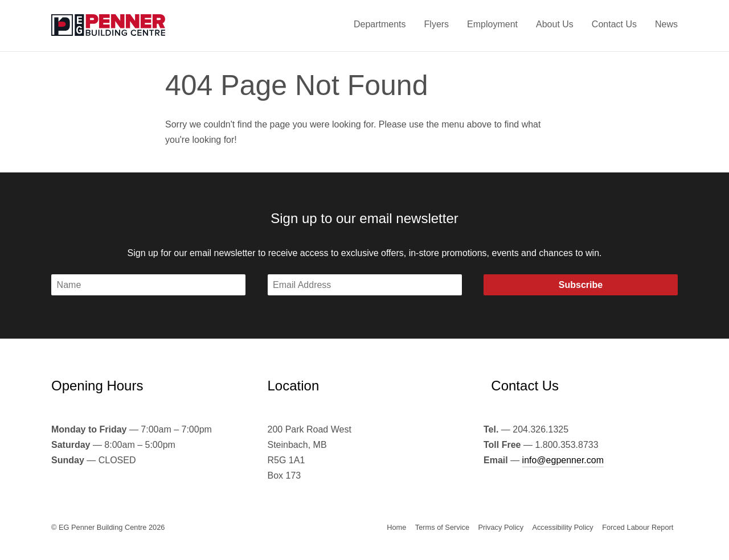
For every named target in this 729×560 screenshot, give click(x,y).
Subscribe (581, 285)
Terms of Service (442, 527)
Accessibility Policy (562, 527)
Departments (380, 24)
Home (396, 527)
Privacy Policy (501, 527)
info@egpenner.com (563, 460)
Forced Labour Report (638, 527)
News (666, 24)
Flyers (437, 24)
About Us (555, 24)
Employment (492, 24)
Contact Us (614, 24)
